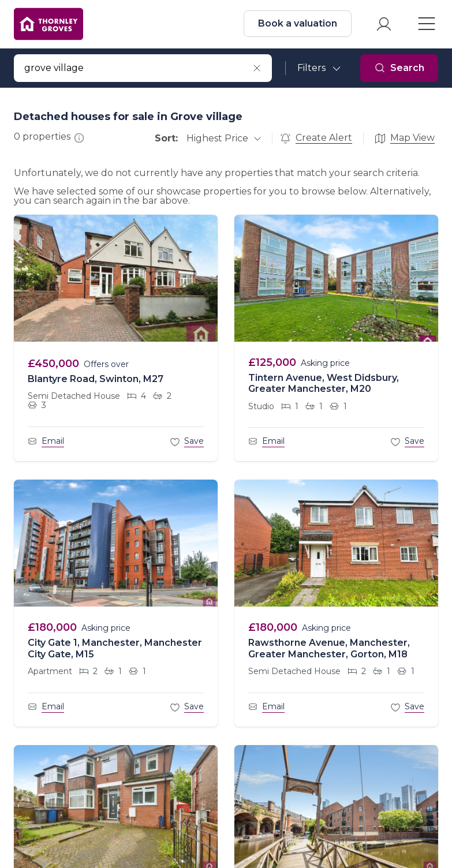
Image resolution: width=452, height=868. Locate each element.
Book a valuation (296, 25)
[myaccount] (383, 25)
